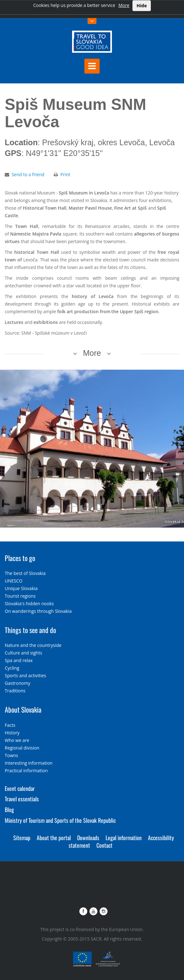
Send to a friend (28, 174)
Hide (142, 6)
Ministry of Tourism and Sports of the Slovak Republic (60, 820)
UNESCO (14, 581)
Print (65, 174)
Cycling (12, 668)
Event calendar (20, 788)
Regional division (22, 748)
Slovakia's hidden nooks (29, 604)
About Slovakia (23, 709)
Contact (104, 845)
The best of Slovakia (25, 573)
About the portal (54, 838)
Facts (10, 725)
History (12, 733)
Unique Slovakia (21, 588)
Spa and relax (19, 660)
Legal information (124, 838)
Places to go (20, 558)
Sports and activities (25, 675)
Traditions (15, 691)
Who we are (17, 740)
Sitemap (22, 838)
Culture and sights (23, 653)
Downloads (88, 838)
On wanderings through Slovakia (38, 611)
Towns (11, 755)
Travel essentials (22, 799)
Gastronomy (18, 683)
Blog (9, 810)
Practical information (26, 771)
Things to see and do (30, 630)
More (124, 5)
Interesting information (29, 763)
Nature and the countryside (33, 645)
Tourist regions (20, 596)
